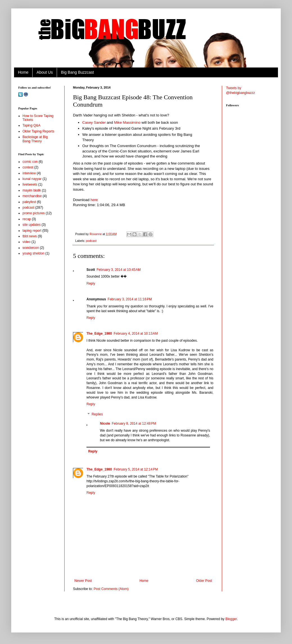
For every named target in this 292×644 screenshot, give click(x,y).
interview (29, 173)
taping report (32, 231)
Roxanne (96, 234)
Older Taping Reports (38, 131)
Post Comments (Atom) (111, 589)
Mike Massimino (127, 122)
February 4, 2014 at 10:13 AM (136, 334)
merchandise (32, 196)
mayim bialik (32, 190)
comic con (30, 162)
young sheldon (33, 253)
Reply (91, 283)
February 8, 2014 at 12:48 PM (134, 424)
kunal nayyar (32, 179)
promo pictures (34, 213)
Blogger (231, 619)
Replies (97, 414)
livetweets (30, 184)
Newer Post (83, 581)
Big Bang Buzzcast (77, 72)
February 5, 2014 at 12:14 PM (136, 469)
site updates (32, 225)
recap (27, 219)
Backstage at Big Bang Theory (35, 139)
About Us (45, 72)
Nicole (105, 424)
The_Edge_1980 (99, 334)
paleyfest (29, 202)
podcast (91, 241)
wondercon (31, 248)
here (94, 200)
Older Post (204, 581)
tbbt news (30, 236)
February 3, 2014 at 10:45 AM (119, 270)
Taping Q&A (31, 125)
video (27, 242)
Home (23, 72)
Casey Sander (94, 122)
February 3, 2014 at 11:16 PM (130, 299)
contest (28, 167)
